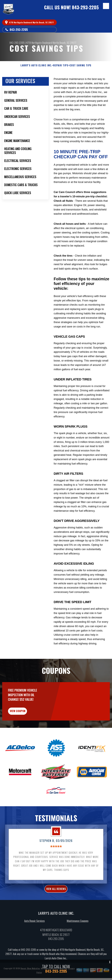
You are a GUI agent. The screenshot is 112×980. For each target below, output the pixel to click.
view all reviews (56, 893)
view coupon (24, 714)
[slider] (56, 850)
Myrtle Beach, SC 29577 (64, 43)
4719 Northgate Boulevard (39, 43)
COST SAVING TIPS (80, 65)
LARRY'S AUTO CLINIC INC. (36, 65)
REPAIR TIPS (61, 65)
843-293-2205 (85, 7)
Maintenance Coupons (78, 925)
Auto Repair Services (34, 925)
